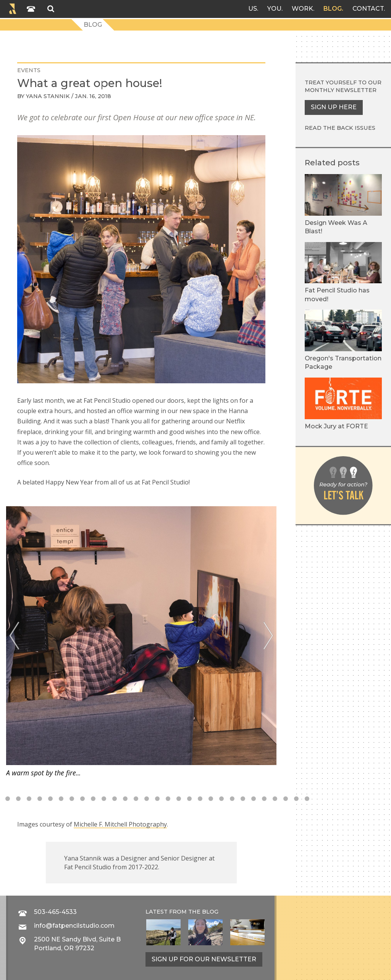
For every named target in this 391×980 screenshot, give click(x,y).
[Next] (268, 636)
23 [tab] (211, 799)
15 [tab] (125, 799)
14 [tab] (115, 799)
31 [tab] (296, 799)
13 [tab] (104, 799)
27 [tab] (254, 799)
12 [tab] (93, 799)
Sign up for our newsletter (204, 959)
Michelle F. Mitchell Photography (120, 824)
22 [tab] (200, 799)
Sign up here (334, 107)
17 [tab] (147, 799)
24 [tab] (221, 799)
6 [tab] (29, 799)
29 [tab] (275, 799)
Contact (368, 9)
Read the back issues (340, 128)
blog (210, 912)
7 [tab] (40, 799)
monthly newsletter (341, 90)
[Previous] (14, 636)
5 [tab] (18, 799)
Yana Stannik (48, 96)
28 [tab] (264, 799)
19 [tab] (168, 799)
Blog (333, 9)
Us (253, 9)
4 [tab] (8, 799)
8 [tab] (50, 799)
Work (302, 9)
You (274, 9)
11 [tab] (82, 799)
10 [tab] (72, 799)
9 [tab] (61, 799)
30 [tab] (286, 799)
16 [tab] (136, 799)
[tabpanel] (141, 642)
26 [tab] (243, 799)
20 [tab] (179, 799)
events (29, 70)
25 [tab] (232, 799)
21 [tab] (189, 799)
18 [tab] (157, 799)
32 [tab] (307, 799)
